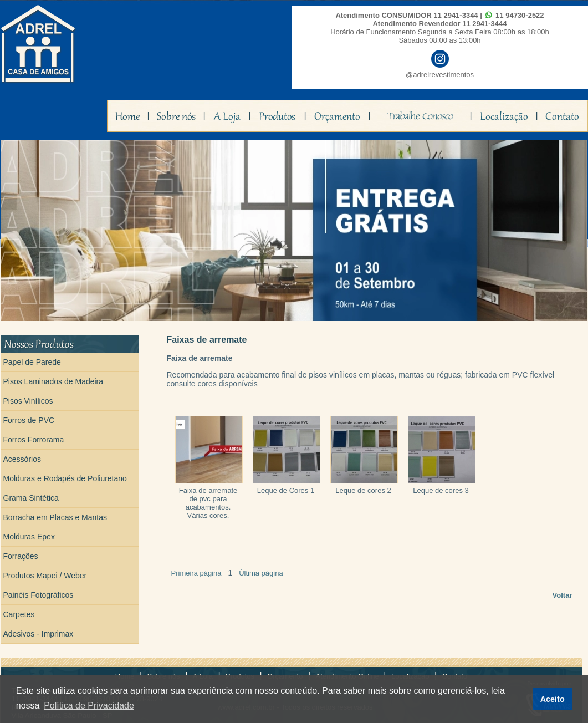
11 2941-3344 (456, 15)
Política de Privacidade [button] (89, 706)
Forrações (21, 556)
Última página (261, 573)
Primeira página (196, 573)
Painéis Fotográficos (39, 595)
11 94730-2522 (520, 15)
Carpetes (19, 614)
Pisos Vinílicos (28, 401)
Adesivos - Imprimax (39, 634)
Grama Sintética (31, 498)
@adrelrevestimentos (440, 75)
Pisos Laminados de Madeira (53, 381)
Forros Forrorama (34, 440)
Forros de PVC (29, 420)
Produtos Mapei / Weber (45, 576)
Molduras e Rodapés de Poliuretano (65, 478)
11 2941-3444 (484, 24)
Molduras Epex (29, 537)
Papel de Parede (32, 362)
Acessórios (22, 459)
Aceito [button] (553, 699)
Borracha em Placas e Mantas (55, 517)
